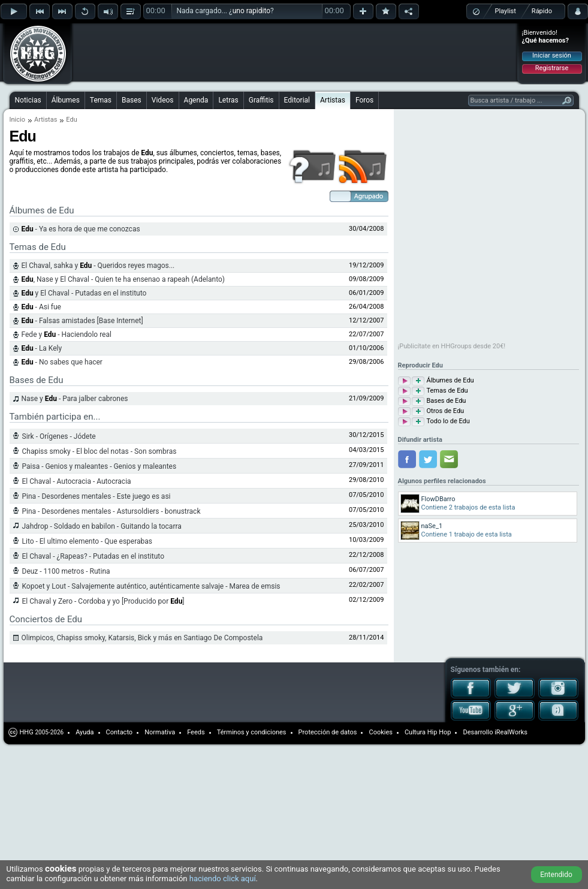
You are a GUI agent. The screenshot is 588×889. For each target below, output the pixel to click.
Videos (163, 100)
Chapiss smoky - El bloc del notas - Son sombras (99, 451)
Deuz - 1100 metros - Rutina (66, 571)
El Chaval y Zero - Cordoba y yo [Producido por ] (103, 601)
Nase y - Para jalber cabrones (75, 399)
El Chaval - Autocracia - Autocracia (77, 481)
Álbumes (66, 100)
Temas (101, 100)
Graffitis (261, 100)
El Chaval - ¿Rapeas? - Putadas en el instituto (94, 556)
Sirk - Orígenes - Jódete (59, 436)
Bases (132, 100)
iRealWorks (511, 732)
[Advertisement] (151, 43)
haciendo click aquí (223, 879)
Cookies (380, 732)
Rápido (542, 11)
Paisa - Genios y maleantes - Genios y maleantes (99, 466)
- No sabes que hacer (62, 362)
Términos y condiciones (252, 732)
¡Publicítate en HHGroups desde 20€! (452, 346)
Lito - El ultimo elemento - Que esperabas (88, 541)
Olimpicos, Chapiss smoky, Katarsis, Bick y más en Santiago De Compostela (142, 638)
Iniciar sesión (552, 55)
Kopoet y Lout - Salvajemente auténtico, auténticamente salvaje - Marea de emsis (151, 586)
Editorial (297, 100)
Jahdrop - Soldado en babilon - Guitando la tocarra (102, 526)
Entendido (556, 875)
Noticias (28, 100)
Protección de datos (328, 732)
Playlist (506, 11)
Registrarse (552, 68)
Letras (228, 100)
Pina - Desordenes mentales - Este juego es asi (97, 496)
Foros (364, 100)
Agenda (196, 100)
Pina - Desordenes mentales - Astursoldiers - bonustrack (111, 511)
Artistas (333, 100)
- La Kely (42, 348)
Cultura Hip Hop (428, 732)
